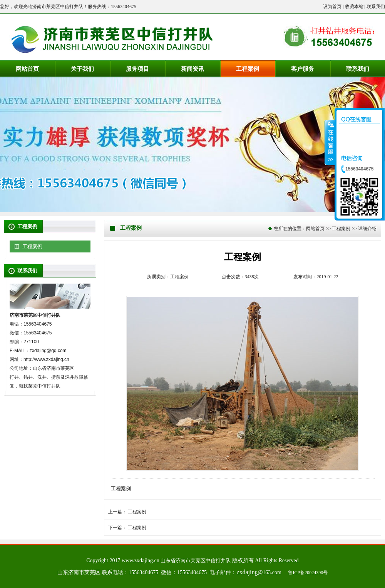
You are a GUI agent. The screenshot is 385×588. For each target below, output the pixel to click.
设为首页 (332, 7)
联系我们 (376, 7)
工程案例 (32, 246)
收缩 (330, 142)
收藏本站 (354, 7)
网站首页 (315, 229)
